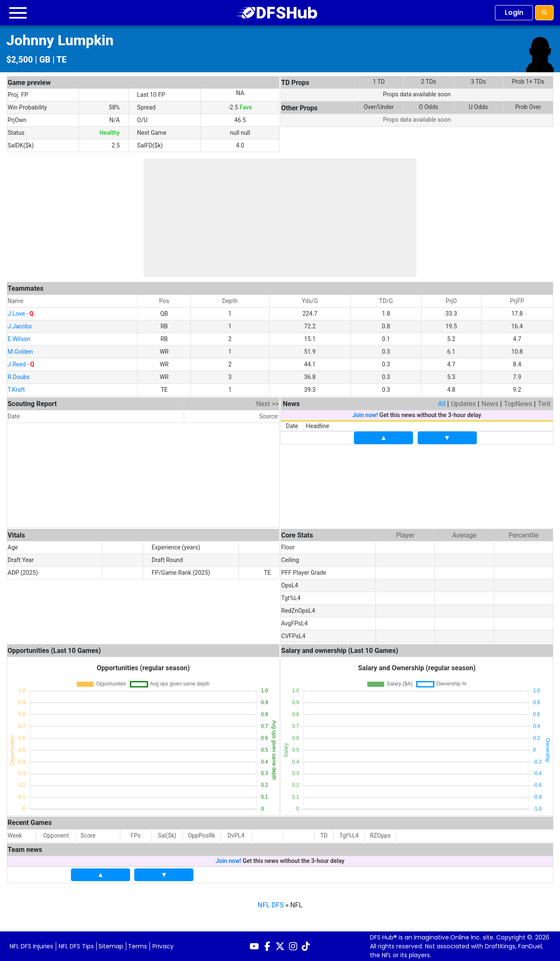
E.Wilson (19, 339)
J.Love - (20, 314)
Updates (463, 404)
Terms (137, 946)
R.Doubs (19, 377)
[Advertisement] (280, 218)
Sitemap (111, 946)
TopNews (518, 404)
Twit (544, 404)
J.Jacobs (20, 326)
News (490, 404)
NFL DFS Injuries (31, 946)
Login (514, 12)
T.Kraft (16, 390)
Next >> (267, 404)
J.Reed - (21, 364)
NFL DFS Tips (76, 946)
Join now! (365, 415)
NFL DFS (271, 905)
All (442, 404)
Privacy (163, 946)
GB (45, 60)
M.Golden (20, 352)
